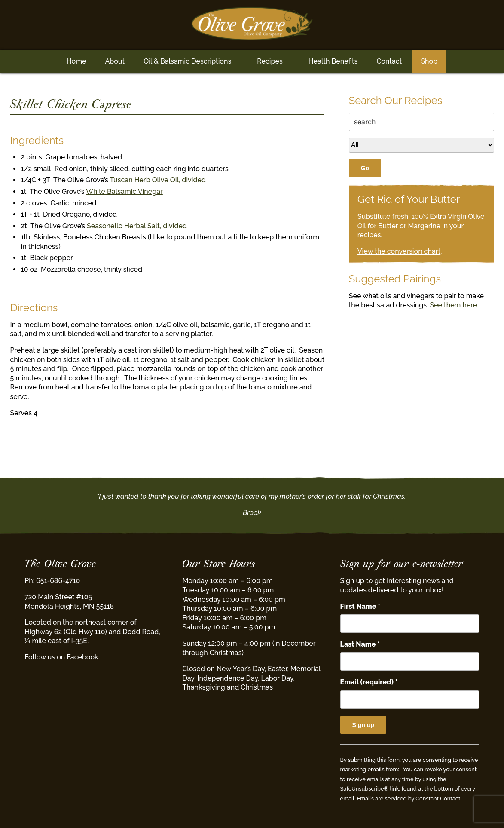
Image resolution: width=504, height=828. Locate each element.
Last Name (360, 644)
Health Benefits (333, 61)
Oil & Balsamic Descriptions (187, 61)
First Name (360, 606)
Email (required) (369, 682)
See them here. (454, 305)
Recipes (270, 61)
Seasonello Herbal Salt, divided (137, 226)
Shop (429, 61)
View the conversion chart (399, 251)
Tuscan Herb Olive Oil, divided (158, 180)
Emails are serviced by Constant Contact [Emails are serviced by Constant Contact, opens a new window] (408, 799)
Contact (389, 61)
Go (365, 168)
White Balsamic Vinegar (124, 192)
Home (76, 61)
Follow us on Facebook (61, 657)
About (115, 61)
